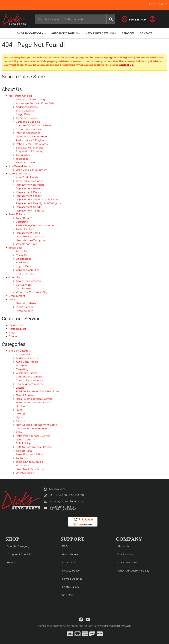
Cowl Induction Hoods (30, 380)
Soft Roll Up (23, 443)
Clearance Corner (26, 373)
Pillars (20, 432)
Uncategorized (25, 473)
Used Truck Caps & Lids (30, 469)
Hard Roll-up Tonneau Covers (34, 403)
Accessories (23, 354)
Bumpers (22, 365)
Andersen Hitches (27, 358)
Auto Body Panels (27, 362)
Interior (20, 414)
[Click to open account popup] (152, 19)
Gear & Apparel (25, 395)
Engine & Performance (30, 384)
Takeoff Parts (24, 451)
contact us (126, 65)
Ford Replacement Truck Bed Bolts (38, 391)
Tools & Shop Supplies (29, 462)
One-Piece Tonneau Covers (32, 428)
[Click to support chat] (134, 19)
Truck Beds (23, 465)
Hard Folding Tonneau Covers (34, 399)
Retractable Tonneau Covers (33, 436)
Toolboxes (22, 458)
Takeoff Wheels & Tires (30, 454)
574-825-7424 (57, 489)
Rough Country (25, 440)
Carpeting (22, 369)
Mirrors (20, 421)
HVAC (19, 410)
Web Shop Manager (120, 626)
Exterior (21, 388)
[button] (75, 19)
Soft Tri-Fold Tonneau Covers (34, 447)
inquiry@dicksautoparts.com (67, 501)
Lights (20, 417)
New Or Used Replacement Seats (36, 425)
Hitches (21, 406)
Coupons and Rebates (29, 377)
